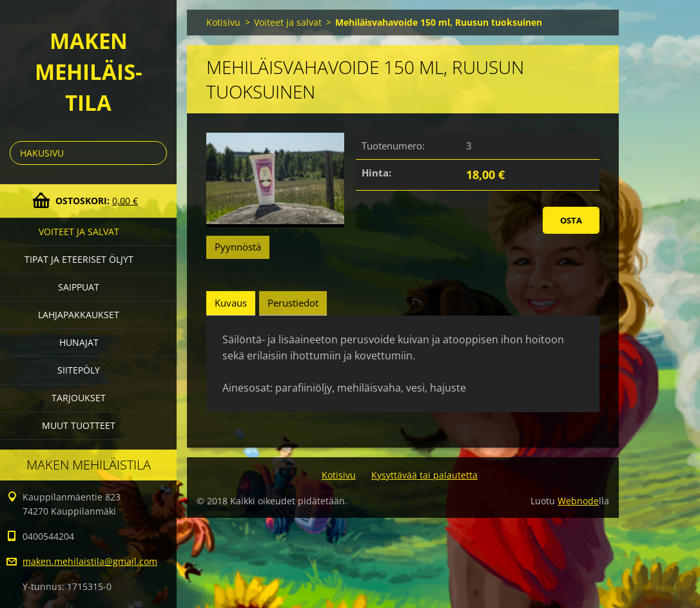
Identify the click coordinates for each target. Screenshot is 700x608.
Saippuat (79, 287)
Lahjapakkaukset (79, 315)
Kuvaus (231, 303)
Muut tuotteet (79, 425)
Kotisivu (223, 22)
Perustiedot (293, 303)
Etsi (155, 153)
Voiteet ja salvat (79, 232)
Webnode (578, 501)
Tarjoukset (79, 398)
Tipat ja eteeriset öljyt (79, 259)
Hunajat (79, 342)
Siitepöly (79, 370)
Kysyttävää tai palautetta (424, 475)
